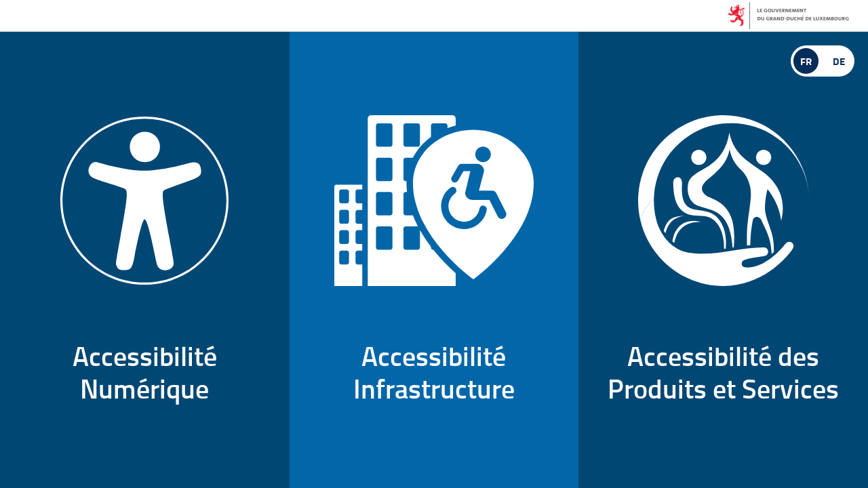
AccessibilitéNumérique (144, 261)
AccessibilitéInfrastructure (434, 261)
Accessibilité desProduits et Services (723, 261)
